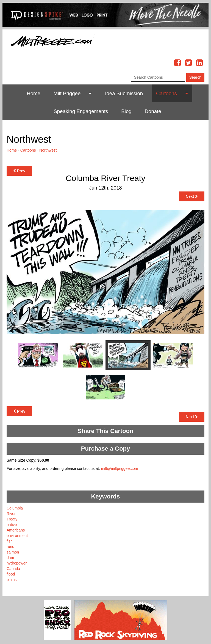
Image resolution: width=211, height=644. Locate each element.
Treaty (12, 519)
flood (11, 574)
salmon (13, 552)
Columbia (15, 508)
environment (17, 536)
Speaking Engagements (81, 111)
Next (192, 196)
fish (10, 541)
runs (10, 547)
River (11, 514)
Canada (13, 569)
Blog (126, 111)
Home (34, 93)
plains (12, 580)
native (12, 525)
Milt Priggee (67, 93)
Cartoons (166, 93)
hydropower (17, 563)
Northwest (48, 150)
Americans (16, 530)
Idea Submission (124, 93)
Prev (19, 171)
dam (10, 558)
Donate (153, 111)
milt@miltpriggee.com (120, 468)
